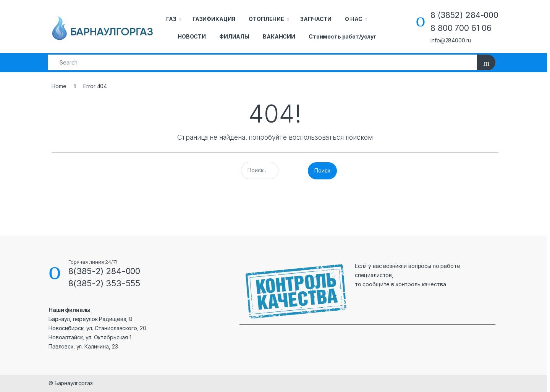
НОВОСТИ (192, 36)
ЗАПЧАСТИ (316, 19)
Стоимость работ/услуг (342, 36)
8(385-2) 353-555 (104, 283)
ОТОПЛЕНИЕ (266, 19)
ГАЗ (171, 19)
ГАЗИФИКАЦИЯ (214, 19)
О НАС (353, 19)
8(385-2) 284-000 (104, 271)
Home (59, 86)
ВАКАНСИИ (279, 36)
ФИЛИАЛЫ (234, 36)
